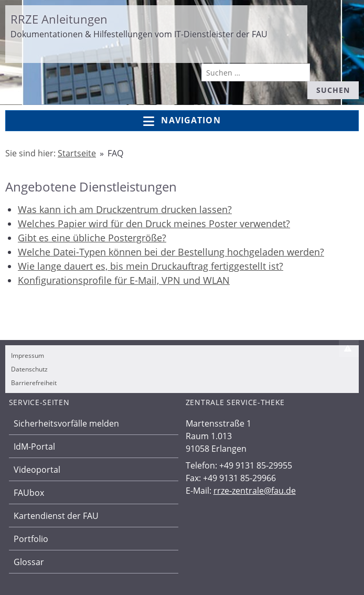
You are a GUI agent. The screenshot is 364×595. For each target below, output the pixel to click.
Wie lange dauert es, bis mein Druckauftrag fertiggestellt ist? (151, 266)
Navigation (182, 121)
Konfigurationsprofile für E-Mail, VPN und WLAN (124, 280)
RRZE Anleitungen (59, 19)
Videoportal (37, 470)
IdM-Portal (34, 447)
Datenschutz (29, 369)
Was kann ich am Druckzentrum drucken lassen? (125, 209)
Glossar (29, 562)
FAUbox (29, 493)
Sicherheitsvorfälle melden (66, 423)
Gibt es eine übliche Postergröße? (92, 238)
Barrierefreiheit (34, 383)
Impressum (28, 355)
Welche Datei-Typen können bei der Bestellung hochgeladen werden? (171, 252)
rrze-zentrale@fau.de (255, 491)
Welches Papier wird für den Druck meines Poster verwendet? (154, 224)
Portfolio (31, 539)
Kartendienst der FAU (56, 516)
